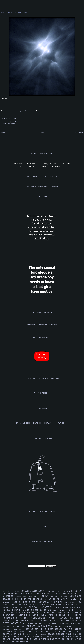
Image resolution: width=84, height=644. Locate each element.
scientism (20, 627)
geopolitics (20, 608)
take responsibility (55, 629)
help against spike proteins (42, 176)
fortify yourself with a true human (42, 378)
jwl (17, 613)
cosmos (17, 599)
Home (42, 132)
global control (42, 607)
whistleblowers (21, 642)
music (54, 618)
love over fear (45, 615)
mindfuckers (12, 618)
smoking (77, 627)
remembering (59, 624)
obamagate (9, 621)
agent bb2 (51, 591)
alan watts (63, 591)
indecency (37, 610)
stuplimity (33, 629)
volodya (58, 637)
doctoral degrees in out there (41, 599)
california (61, 594)
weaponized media (23, 639)
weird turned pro (45, 639)
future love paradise (61, 605)
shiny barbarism (17, 122)
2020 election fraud (42, 313)
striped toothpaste (14, 629)
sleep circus (64, 627)
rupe (79, 624)
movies (25, 618)
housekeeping (42, 408)
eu (80, 602)
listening (26, 615)
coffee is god (60, 596)
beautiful (47, 594)
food (43, 605)
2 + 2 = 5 (9, 591)
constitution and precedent (17, 111)
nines (64, 618)
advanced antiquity (33, 591)
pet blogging (41, 621)
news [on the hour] (42, 338)
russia (8, 627)
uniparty (49, 637)
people (26, 621)
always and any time (42, 541)
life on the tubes (52, 613)
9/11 (18, 591)
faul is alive (31, 605)
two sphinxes (38, 637)
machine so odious (69, 615)
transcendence (57, 634)
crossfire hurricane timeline (42, 325)
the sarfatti (21, 632)
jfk (72, 610)
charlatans (22, 596)
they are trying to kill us (47, 632)
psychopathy (31, 624)
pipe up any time (8, 119)
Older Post (78, 132)
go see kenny (42, 196)
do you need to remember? (42, 511)
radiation (45, 624)
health (17, 610)
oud (18, 621)
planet (55, 621)
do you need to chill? (42, 438)
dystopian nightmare (51, 602)
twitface (25, 637)
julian (10, 613)
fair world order (13, 605)
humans (26, 610)
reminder (71, 624)
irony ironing (61, 610)
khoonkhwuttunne (30, 613)
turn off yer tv (12, 637)
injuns (48, 610)
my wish (42, 526)
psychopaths (13, 623)
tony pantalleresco (37, 634)
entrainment (72, 602)
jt (5, 613)
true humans (74, 634)
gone (60, 608)
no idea (76, 618)
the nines (42, 3)
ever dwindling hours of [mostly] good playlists (42, 423)
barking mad (23, 594)
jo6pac (78, 610)
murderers (40, 618)
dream (33, 602)
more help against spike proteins (42, 186)
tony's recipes (42, 393)
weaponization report (42, 154)
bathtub (36, 594)
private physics (71, 621)
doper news (21, 602)
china (46, 596)
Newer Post (6, 132)
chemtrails (35, 596)
